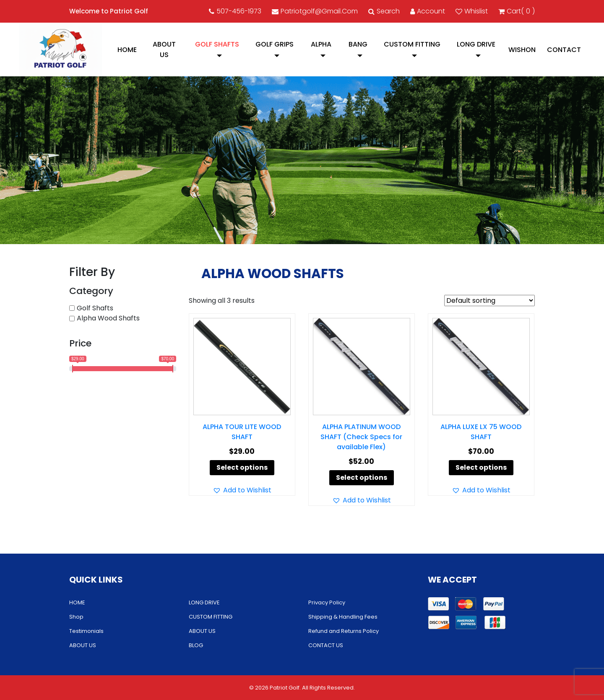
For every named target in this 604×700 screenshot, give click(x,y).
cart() (517, 11)
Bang (358, 44)
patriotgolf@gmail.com (315, 11)
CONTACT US (326, 645)
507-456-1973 (235, 11)
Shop (76, 617)
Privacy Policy (327, 602)
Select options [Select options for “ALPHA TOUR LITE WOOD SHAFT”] (242, 467)
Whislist (472, 11)
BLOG (196, 645)
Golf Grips (275, 44)
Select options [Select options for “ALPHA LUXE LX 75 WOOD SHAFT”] (481, 467)
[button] (242, 490)
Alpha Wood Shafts (108, 318)
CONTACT (564, 50)
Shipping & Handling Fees (343, 617)
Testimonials (86, 631)
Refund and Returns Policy (344, 631)
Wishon (522, 50)
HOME (127, 50)
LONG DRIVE (476, 44)
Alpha (321, 44)
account (428, 11)
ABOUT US (164, 49)
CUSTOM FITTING (412, 44)
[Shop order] (489, 301)
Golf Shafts (217, 44)
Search (384, 11)
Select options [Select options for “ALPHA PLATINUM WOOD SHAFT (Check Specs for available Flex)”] (362, 478)
